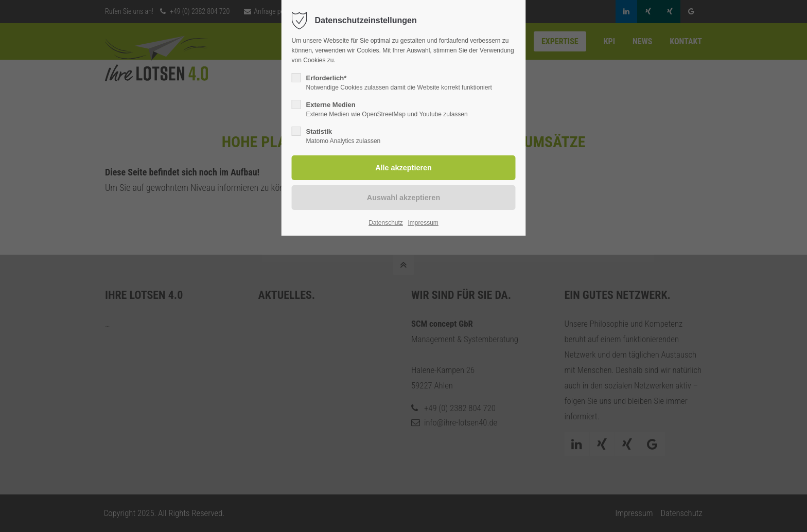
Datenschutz (386, 223)
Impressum (423, 223)
